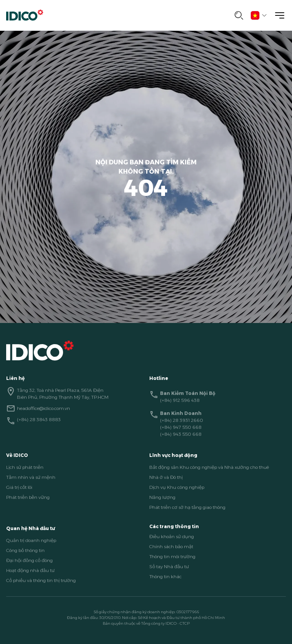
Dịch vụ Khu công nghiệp (177, 487)
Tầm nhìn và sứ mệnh (31, 477)
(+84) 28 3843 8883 (39, 419)
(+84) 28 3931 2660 (182, 420)
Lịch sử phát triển (25, 467)
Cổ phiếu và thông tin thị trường (41, 580)
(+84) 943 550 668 (181, 434)
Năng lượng (162, 497)
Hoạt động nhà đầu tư (30, 570)
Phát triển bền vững (28, 497)
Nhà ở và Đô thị (166, 477)
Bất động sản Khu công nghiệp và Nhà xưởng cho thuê (209, 467)
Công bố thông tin (25, 550)
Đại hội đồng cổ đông (29, 560)
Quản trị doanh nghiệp (31, 540)
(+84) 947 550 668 (181, 427)
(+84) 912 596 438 (180, 400)
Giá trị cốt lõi (19, 487)
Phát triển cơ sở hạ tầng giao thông (187, 507)
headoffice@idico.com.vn (43, 408)
